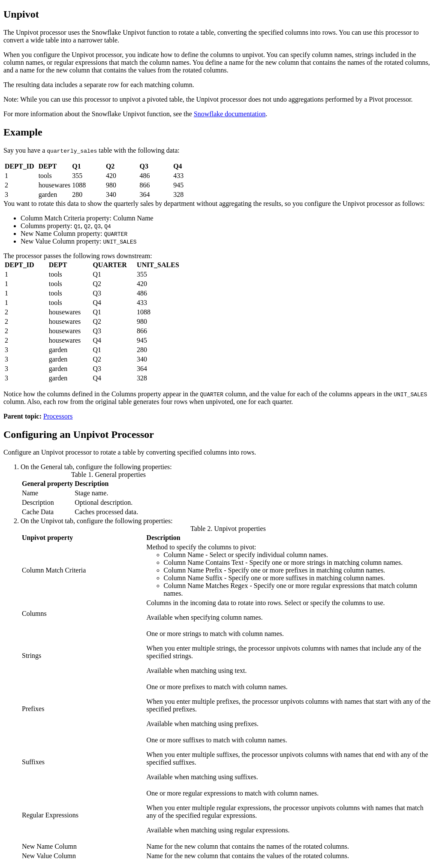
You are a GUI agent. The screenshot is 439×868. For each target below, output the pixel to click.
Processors (58, 416)
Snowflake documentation (230, 114)
